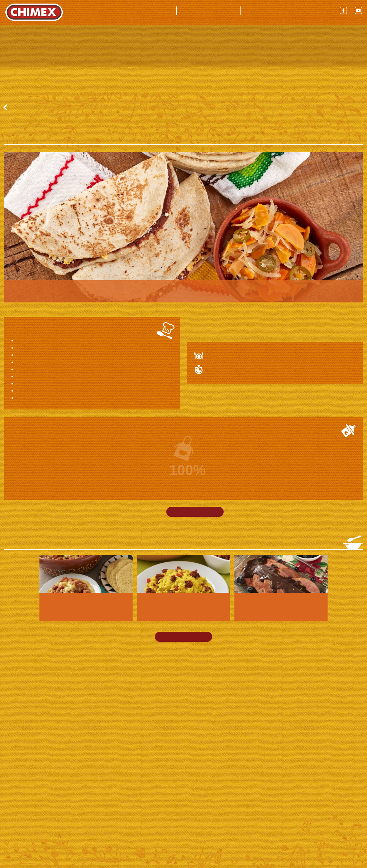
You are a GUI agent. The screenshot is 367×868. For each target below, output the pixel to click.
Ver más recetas (183, 696)
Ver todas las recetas (36, 166)
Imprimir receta (195, 571)
